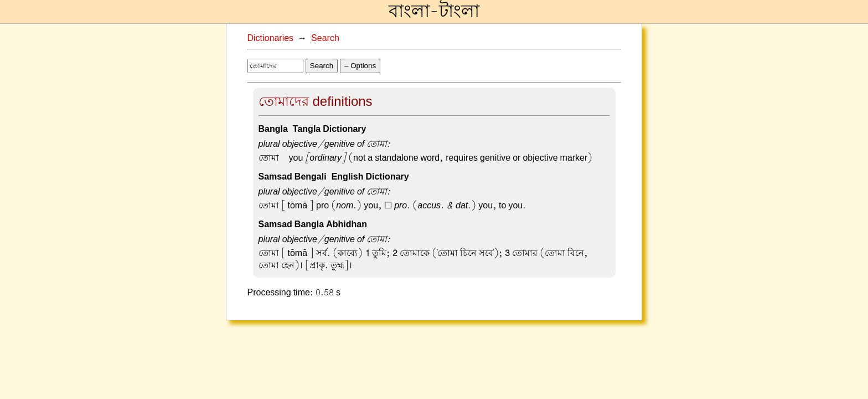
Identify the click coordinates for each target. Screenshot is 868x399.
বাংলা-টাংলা (434, 12)
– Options (360, 66)
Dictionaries (271, 38)
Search (325, 38)
